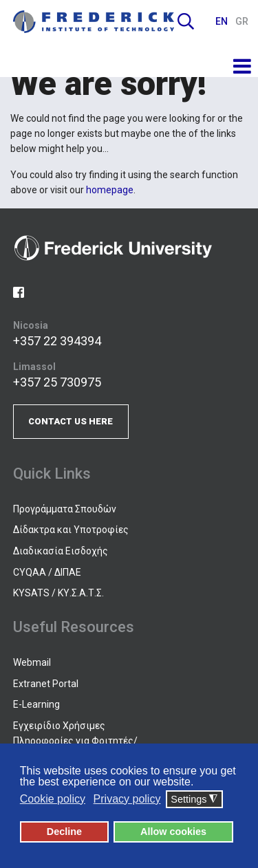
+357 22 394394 (57, 341)
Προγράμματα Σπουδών (65, 509)
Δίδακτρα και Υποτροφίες (71, 530)
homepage (110, 190)
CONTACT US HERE (71, 421)
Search (186, 21)
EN (223, 21)
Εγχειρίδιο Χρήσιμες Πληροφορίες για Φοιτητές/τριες (75, 741)
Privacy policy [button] (127, 799)
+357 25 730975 (57, 382)
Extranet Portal (46, 684)
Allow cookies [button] (173, 832)
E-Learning (36, 704)
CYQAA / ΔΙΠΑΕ (47, 572)
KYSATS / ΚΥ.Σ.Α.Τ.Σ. (58, 593)
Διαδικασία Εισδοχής (61, 551)
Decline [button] (64, 832)
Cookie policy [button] (53, 799)
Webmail (32, 662)
